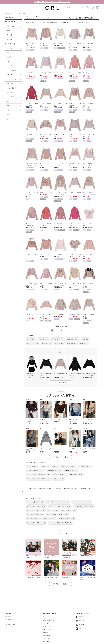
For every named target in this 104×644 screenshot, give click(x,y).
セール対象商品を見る (61, 382)
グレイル (7, 13)
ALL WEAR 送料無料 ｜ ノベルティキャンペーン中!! (52, 2)
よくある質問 (47, 639)
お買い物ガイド (47, 635)
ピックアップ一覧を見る (61, 584)
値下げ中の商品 (47, 629)
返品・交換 (46, 642)
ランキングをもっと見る (61, 457)
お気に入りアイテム (49, 620)
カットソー (20, 13)
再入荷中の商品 (47, 626)
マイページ (46, 617)
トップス (13, 13)
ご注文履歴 (46, 623)
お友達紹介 (46, 632)
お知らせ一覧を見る (11, 624)
